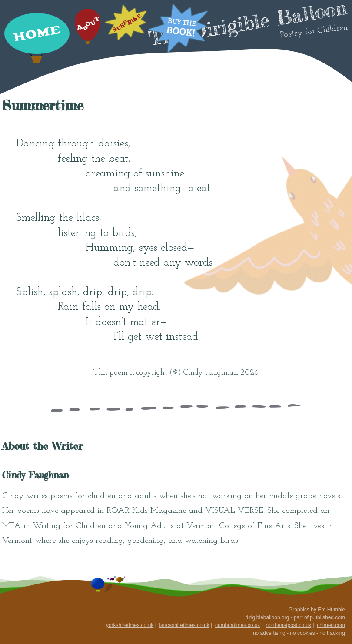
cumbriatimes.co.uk (237, 625)
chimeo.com (331, 625)
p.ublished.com (327, 617)
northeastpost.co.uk (288, 625)
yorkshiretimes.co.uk (130, 625)
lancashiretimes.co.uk (184, 625)
